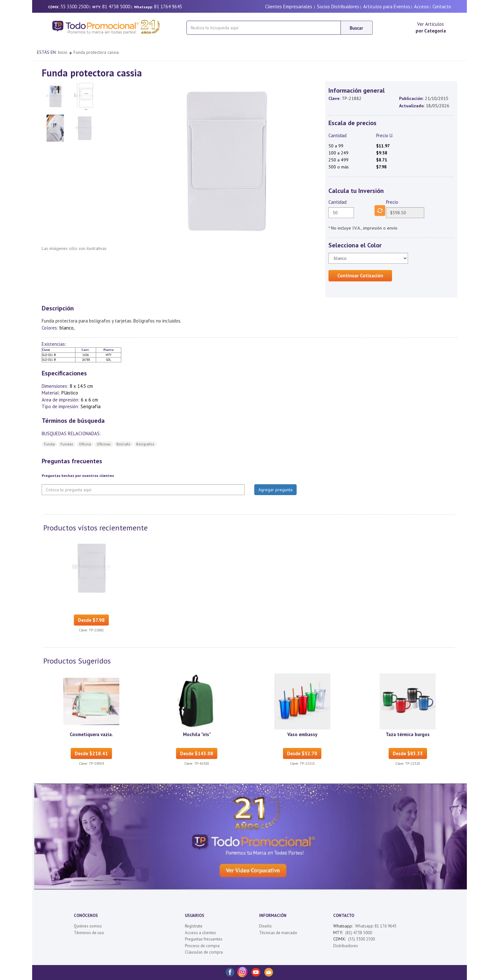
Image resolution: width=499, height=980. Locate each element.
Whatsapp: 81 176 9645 (376, 926)
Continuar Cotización (360, 276)
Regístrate (194, 926)
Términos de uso (89, 933)
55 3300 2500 (74, 7)
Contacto (442, 7)
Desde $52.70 (302, 753)
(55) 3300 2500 (362, 939)
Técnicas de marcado (278, 933)
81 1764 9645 (168, 7)
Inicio (63, 52)
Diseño (265, 926)
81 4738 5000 (116, 7)
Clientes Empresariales (289, 7)
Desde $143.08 (197, 753)
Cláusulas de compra (204, 952)
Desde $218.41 (91, 753)
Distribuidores (346, 946)
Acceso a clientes (200, 933)
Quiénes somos (88, 926)
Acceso (421, 7)
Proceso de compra (202, 946)
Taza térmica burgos (408, 734)
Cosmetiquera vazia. (91, 734)
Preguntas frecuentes (204, 939)
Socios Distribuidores (338, 7)
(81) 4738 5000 (359, 933)
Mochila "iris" (197, 734)
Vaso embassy (302, 734)
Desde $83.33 (408, 753)
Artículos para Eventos (387, 7)
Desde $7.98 (91, 620)
